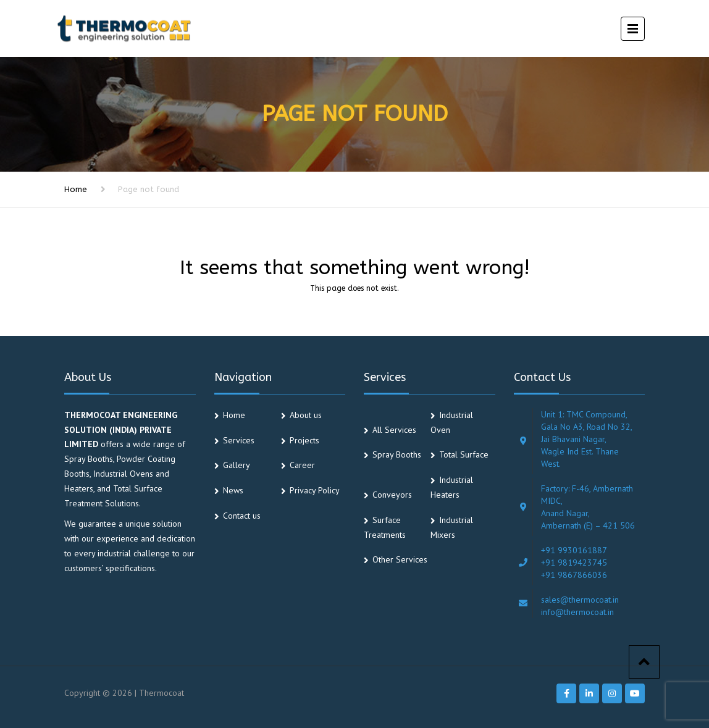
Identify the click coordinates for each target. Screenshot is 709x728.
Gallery (237, 465)
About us (306, 415)
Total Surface (464, 454)
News (233, 490)
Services (239, 440)
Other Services (400, 559)
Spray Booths (397, 454)
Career (302, 465)
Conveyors (392, 495)
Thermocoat (162, 693)
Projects (304, 440)
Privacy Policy (315, 490)
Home (76, 189)
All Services (394, 430)
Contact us (242, 516)
